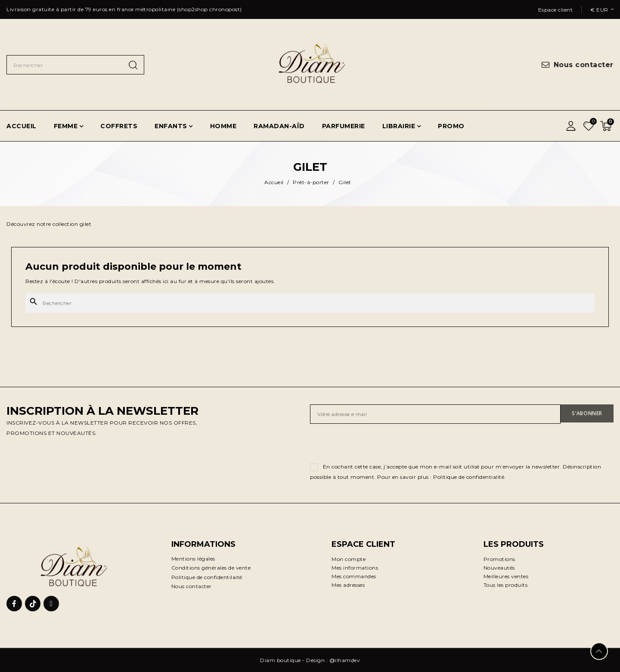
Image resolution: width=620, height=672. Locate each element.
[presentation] (375, 445)
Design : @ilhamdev (333, 660)
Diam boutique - (283, 660)
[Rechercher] (310, 303)
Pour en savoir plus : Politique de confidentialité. (442, 477)
